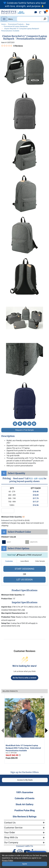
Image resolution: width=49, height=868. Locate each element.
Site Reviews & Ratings (25, 817)
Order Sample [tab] (40, 561)
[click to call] (40, 13)
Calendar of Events (25, 798)
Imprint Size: (7, 607)
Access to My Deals (25, 780)
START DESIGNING (24, 569)
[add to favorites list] (42, 697)
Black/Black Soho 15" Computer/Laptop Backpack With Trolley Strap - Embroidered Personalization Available (23, 748)
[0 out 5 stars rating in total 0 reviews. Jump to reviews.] (12, 46)
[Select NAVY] (13, 542)
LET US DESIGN (24, 580)
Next (46, 731)
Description (8, 436)
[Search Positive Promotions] (29, 19)
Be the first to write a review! (24, 678)
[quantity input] (8, 511)
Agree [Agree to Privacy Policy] (25, 864)
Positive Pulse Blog (25, 810)
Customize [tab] (9, 561)
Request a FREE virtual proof (29, 555)
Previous (3, 731)
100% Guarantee (25, 792)
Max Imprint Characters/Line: (13, 613)
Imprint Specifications (25, 602)
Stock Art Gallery (24, 804)
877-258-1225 (36, 478)
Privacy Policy (7, 860)
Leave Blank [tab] (25, 561)
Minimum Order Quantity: (13, 517)
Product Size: (7, 599)
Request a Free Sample (24, 430)
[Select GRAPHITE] (36, 542)
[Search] (45, 19)
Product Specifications (24, 590)
